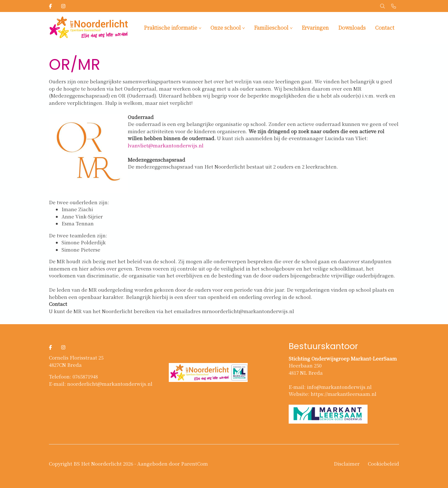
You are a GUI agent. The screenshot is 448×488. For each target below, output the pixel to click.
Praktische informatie (171, 28)
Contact (385, 28)
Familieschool (271, 28)
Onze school (226, 28)
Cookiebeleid (383, 464)
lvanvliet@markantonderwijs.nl (166, 145)
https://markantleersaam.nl (344, 394)
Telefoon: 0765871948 (73, 376)
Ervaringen (315, 28)
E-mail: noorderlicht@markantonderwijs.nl (101, 384)
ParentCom (195, 464)
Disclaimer (347, 464)
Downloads (352, 28)
